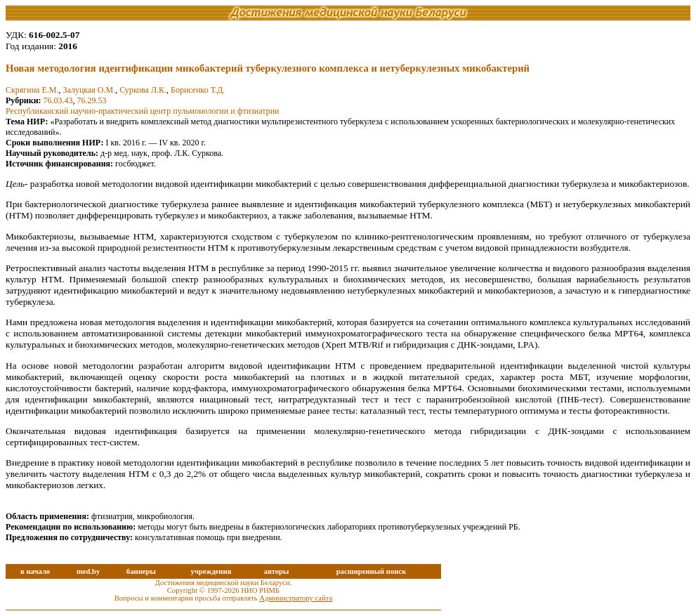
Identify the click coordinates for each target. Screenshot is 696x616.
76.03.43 (58, 100)
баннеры (141, 571)
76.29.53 (92, 100)
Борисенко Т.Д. (198, 90)
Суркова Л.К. (143, 90)
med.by (88, 571)
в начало (35, 571)
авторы (277, 571)
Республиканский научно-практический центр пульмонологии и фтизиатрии (142, 111)
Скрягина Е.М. (32, 90)
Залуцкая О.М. (89, 90)
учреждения (211, 571)
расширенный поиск (372, 571)
